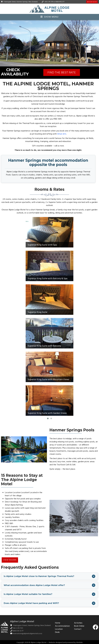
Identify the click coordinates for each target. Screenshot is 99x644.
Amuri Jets (62, 134)
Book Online (79, 626)
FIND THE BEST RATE (62, 72)
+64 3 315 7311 (49, 2)
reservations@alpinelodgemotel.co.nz (27, 634)
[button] (97, 43)
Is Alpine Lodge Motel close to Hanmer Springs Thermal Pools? (39, 576)
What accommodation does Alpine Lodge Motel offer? (34, 585)
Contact (78, 629)
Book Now (92, 2)
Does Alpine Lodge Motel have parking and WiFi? (31, 603)
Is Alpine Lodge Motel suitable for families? (28, 594)
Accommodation (62, 626)
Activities (78, 623)
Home (58, 623)
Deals (57, 632)
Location (59, 629)
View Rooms (10, 560)
